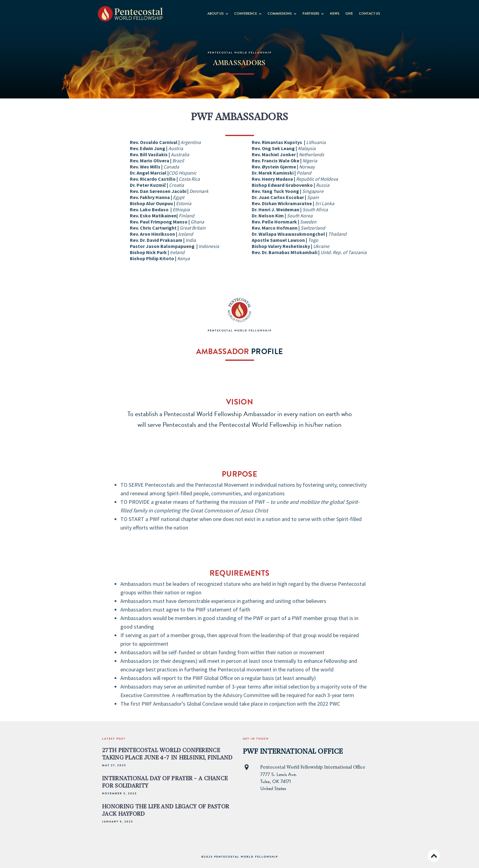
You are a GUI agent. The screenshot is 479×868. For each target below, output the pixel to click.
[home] (130, 13)
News (335, 14)
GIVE (349, 14)
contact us (369, 14)
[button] (218, 12)
